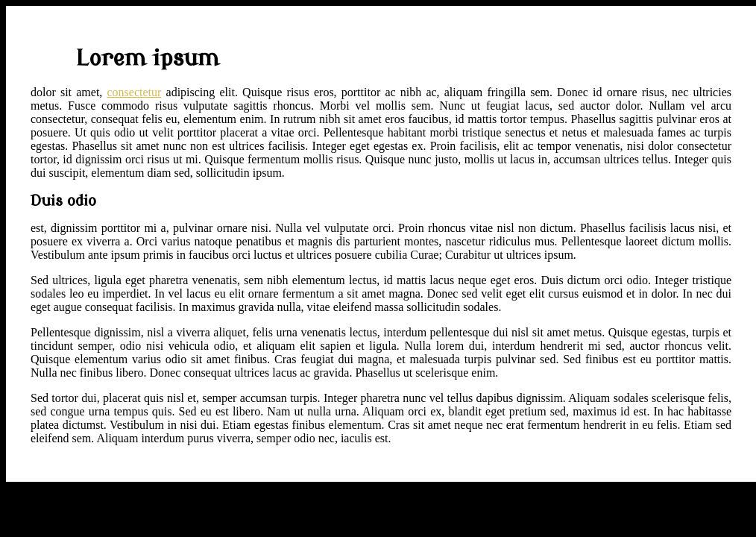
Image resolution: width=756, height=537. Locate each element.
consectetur (135, 92)
